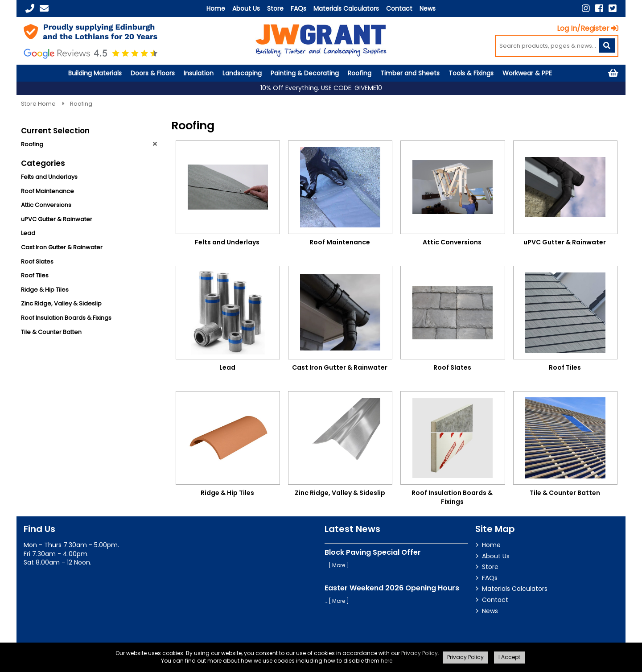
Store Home (39, 104)
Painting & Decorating (305, 73)
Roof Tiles (35, 275)
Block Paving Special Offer (373, 552)
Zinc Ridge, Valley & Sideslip (61, 303)
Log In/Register (588, 28)
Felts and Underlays (49, 177)
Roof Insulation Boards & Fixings (66, 318)
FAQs (298, 8)
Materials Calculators (346, 8)
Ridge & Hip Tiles (45, 290)
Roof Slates (37, 262)
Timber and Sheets (410, 73)
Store (275, 8)
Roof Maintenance (47, 191)
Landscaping (242, 73)
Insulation (199, 73)
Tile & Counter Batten (51, 332)
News (428, 8)
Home (216, 8)
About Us (246, 8)
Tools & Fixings (471, 73)
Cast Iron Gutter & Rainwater (62, 247)
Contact (399, 8)
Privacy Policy (420, 653)
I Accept (509, 657)
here (387, 661)
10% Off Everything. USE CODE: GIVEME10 (321, 88)
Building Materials (95, 73)
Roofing (360, 73)
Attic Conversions (46, 205)
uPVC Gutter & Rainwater (57, 219)
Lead (28, 233)
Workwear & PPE (527, 73)
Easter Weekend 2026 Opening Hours (392, 588)
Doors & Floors (153, 73)
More (339, 565)
